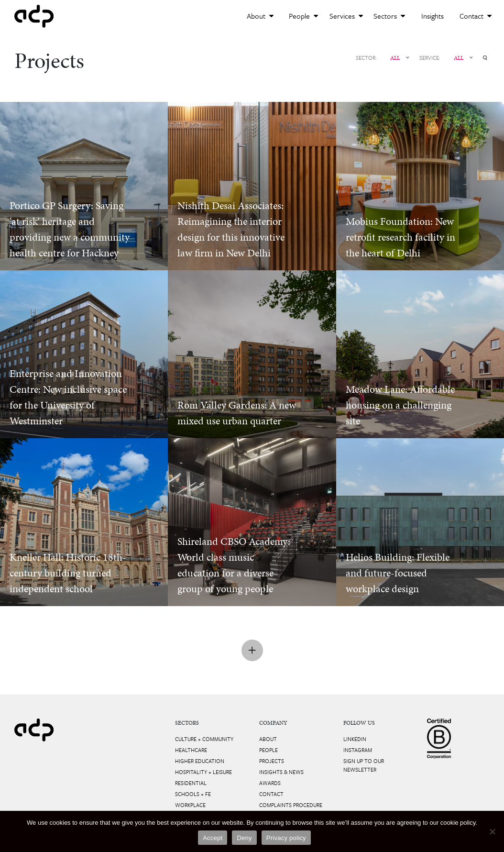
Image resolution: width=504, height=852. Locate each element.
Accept (213, 838)
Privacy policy (286, 838)
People (303, 16)
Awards (270, 783)
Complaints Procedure (291, 805)
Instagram (358, 750)
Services (346, 16)
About (260, 16)
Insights (433, 16)
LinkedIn (355, 739)
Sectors (389, 16)
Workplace (190, 805)
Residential (191, 783)
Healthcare (191, 750)
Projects (272, 761)
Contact (476, 16)
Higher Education (200, 761)
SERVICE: (430, 58)
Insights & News (281, 772)
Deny (244, 838)
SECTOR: (366, 58)
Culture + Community (204, 739)
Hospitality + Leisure (203, 772)
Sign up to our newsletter (364, 765)
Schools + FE (193, 794)
